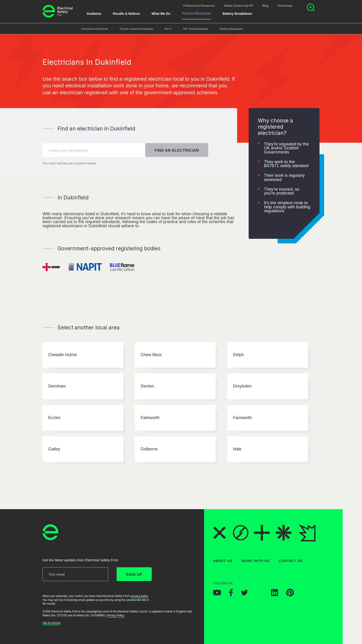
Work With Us (255, 561)
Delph (238, 355)
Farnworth (242, 418)
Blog (265, 6)
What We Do (161, 14)
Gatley (54, 449)
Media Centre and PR (239, 6)
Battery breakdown (237, 14)
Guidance (94, 14)
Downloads (285, 6)
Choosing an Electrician (95, 29)
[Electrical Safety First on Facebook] (231, 595)
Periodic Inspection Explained (136, 29)
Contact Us (290, 561)
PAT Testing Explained (196, 29)
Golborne (149, 449)
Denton (147, 386)
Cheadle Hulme (63, 355)
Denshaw (57, 386)
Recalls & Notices (127, 14)
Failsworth (150, 418)
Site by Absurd (51, 623)
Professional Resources (199, 6)
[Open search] (311, 8)
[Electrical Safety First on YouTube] (217, 594)
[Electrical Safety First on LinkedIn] (275, 595)
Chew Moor (151, 355)
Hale (237, 449)
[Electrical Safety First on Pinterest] (290, 595)
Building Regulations (231, 29)
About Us (223, 561)
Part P (168, 29)
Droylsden (242, 386)
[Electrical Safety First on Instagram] (259, 595)
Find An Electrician (196, 13)
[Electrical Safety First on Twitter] (244, 594)
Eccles (54, 418)
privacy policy (139, 596)
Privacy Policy (116, 615)
